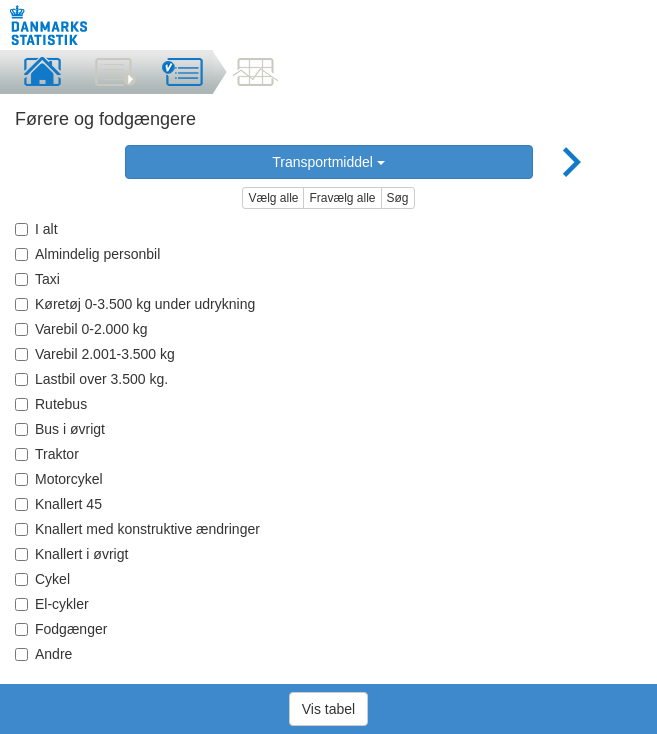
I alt (36, 229)
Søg (398, 198)
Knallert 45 (58, 504)
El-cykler (52, 604)
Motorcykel (59, 479)
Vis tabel (328, 709)
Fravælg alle (342, 198)
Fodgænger (61, 629)
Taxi (37, 279)
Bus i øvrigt (60, 429)
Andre (43, 654)
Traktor (47, 454)
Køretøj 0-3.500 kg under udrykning (135, 304)
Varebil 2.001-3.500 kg (95, 354)
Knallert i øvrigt (71, 554)
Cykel (42, 579)
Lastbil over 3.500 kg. (91, 379)
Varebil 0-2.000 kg (81, 329)
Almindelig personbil (87, 254)
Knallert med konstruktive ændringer (137, 529)
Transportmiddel (328, 162)
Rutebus (51, 404)
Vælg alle (273, 198)
